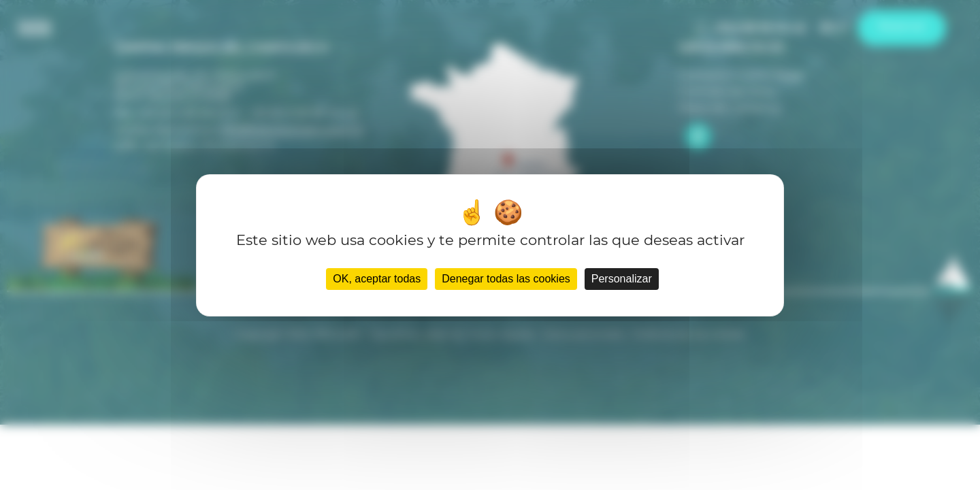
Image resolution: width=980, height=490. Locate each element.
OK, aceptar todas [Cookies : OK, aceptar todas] (377, 279)
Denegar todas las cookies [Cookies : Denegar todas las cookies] (506, 279)
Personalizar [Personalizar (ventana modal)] (622, 279)
